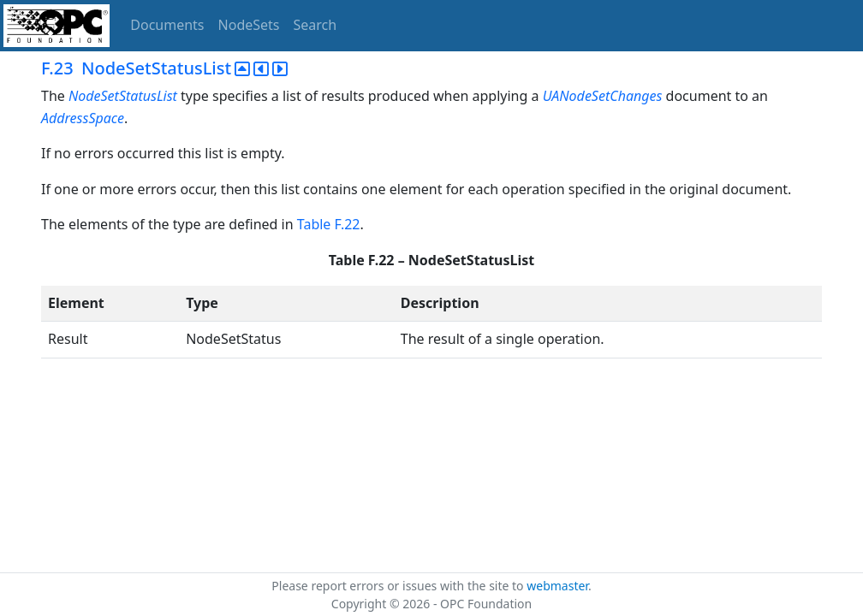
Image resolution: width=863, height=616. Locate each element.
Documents (167, 25)
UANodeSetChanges (603, 96)
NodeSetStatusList (123, 96)
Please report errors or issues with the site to (399, 586)
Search (315, 25)
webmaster (557, 586)
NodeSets (249, 25)
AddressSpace (83, 118)
